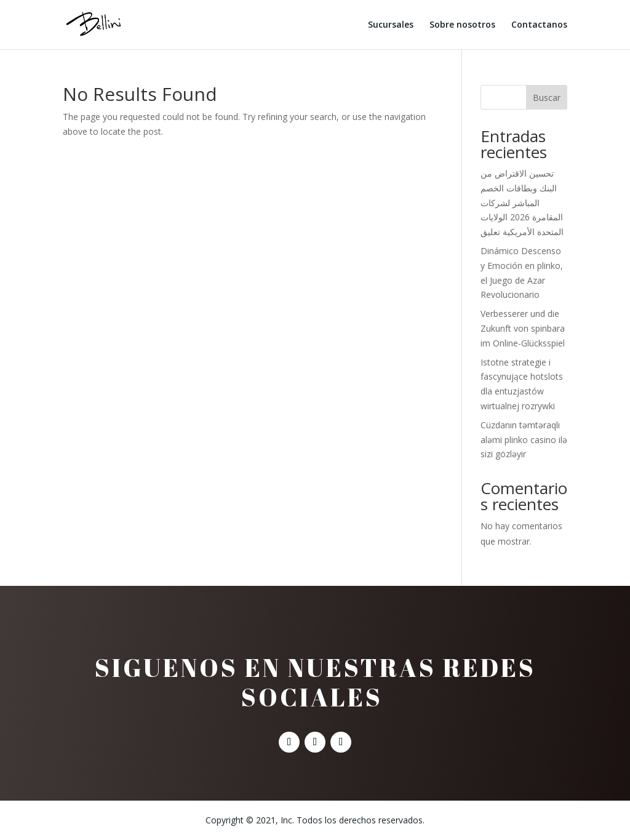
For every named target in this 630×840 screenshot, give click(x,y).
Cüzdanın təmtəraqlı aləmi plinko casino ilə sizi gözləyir (524, 440)
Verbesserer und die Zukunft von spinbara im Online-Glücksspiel (523, 328)
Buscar (547, 98)
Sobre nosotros (462, 25)
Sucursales (391, 25)
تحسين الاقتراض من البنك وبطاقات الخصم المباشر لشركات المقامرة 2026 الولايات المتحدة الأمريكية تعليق (522, 202)
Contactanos (539, 25)
